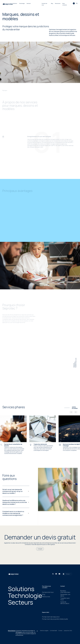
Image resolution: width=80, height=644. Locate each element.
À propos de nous (48, 592)
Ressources (58, 3)
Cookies (60, 631)
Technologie (22, 3)
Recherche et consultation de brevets (13, 445)
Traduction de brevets (40, 444)
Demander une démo (65, 595)
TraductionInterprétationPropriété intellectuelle (75, 363)
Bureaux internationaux (65, 591)
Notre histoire (12, 631)
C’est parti (40, 549)
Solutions (15, 3)
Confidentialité (53, 631)
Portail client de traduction (51, 617)
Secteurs (29, 3)
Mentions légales (44, 631)
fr (74, 3)
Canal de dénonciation (65, 603)
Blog (52, 3)
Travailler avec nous (65, 599)
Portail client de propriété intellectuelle (55, 619)
